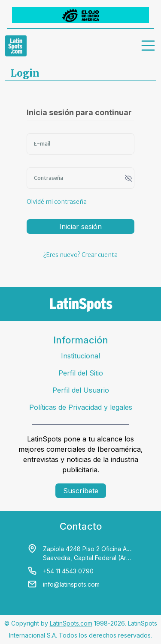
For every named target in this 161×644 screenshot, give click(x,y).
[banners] (80, 15)
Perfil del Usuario (81, 390)
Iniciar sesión (80, 227)
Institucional (80, 356)
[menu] (149, 46)
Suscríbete (81, 491)
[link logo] (16, 46)
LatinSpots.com (71, 623)
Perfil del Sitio (81, 373)
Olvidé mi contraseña (57, 202)
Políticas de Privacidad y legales (81, 407)
